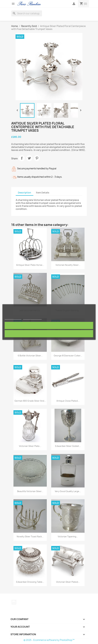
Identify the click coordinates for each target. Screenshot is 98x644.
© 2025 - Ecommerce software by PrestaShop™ (49, 640)
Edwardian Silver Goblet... (68, 446)
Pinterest (37, 158)
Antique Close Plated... (68, 401)
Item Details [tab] (43, 193)
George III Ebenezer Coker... (68, 356)
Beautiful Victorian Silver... (30, 491)
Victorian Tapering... (68, 536)
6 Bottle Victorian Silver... (30, 356)
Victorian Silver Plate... (30, 446)
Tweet (29, 158)
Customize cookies (32, 318)
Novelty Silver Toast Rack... (30, 536)
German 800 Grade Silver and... (30, 401)
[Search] (27, 13)
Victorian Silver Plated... (68, 582)
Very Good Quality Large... (68, 491)
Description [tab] (24, 193)
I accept (49, 334)
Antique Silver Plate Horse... (30, 265)
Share (22, 158)
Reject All (49, 325)
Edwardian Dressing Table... (30, 582)
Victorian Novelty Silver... (68, 265)
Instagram (14, 602)
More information (13, 318)
